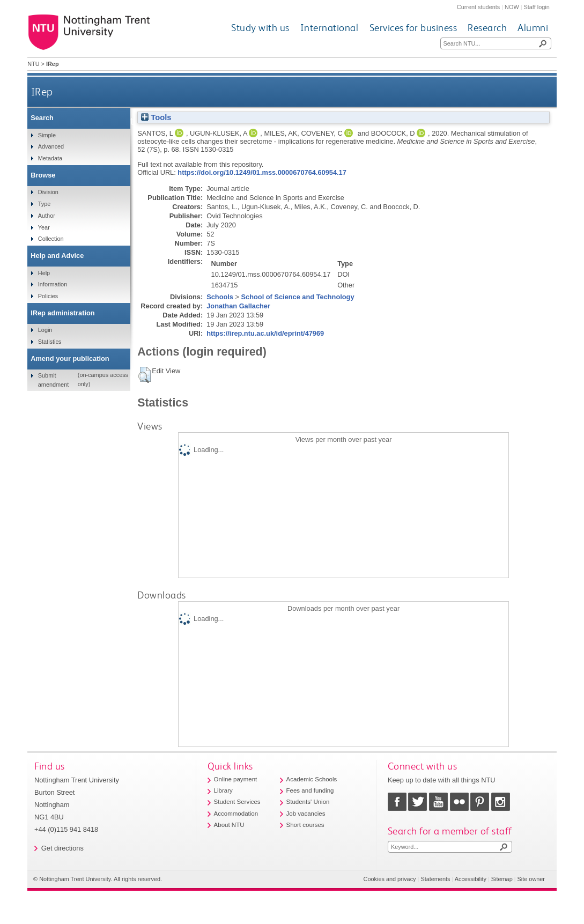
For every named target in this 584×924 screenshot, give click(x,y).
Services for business (413, 28)
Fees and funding (310, 790)
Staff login (537, 7)
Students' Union (308, 802)
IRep (42, 91)
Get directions (62, 848)
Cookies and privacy (390, 879)
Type (45, 204)
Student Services (237, 802)
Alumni (533, 28)
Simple (47, 135)
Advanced (51, 146)
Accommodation (236, 814)
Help (44, 273)
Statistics (50, 342)
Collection (51, 239)
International (330, 28)
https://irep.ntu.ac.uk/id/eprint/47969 (265, 333)
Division (48, 192)
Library (223, 790)
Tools (156, 117)
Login (45, 330)
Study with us (260, 28)
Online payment (236, 779)
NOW (512, 7)
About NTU (229, 825)
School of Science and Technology (298, 297)
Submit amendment (53, 380)
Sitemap (502, 879)
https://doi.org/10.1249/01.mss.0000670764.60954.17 (262, 172)
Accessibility (471, 879)
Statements (435, 879)
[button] (145, 375)
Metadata (50, 158)
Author (47, 216)
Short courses (305, 825)
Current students (478, 7)
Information (53, 284)
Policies (48, 296)
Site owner (531, 879)
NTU (33, 64)
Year (44, 227)
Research (487, 28)
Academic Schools (312, 779)
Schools (220, 297)
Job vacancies (306, 814)
